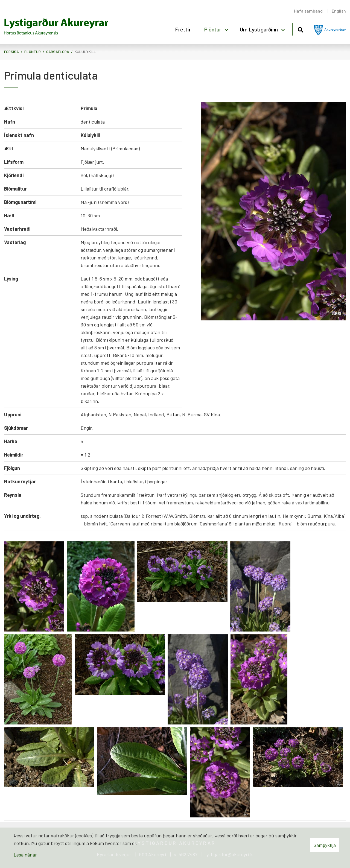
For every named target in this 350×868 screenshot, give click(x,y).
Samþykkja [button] (325, 845)
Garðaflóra (58, 52)
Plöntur (33, 52)
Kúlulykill (85, 52)
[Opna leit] (300, 29)
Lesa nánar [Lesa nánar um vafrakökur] (25, 855)
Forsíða (11, 52)
